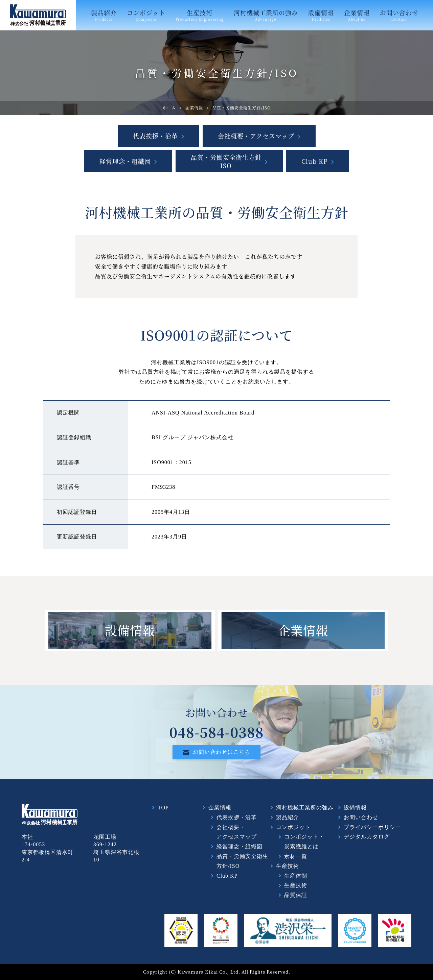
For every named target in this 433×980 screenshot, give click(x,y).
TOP (163, 808)
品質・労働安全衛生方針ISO (226, 161)
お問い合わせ (399, 15)
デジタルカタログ (367, 837)
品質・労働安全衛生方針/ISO (242, 861)
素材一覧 (296, 856)
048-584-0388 (217, 732)
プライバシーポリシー (372, 827)
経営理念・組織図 (125, 161)
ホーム (169, 108)
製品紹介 (104, 15)
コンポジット (146, 15)
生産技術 (200, 15)
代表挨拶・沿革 (155, 136)
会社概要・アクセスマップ (256, 136)
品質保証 (296, 895)
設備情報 (321, 15)
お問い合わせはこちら (216, 752)
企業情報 (357, 15)
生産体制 (296, 876)
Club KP (315, 161)
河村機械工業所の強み (266, 15)
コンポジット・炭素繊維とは (304, 841)
